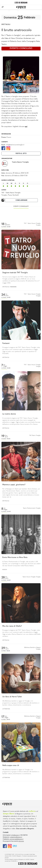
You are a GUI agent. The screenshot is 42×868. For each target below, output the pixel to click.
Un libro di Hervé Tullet (12, 697)
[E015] (15, 846)
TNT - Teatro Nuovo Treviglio (11, 193)
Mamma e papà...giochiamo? (14, 485)
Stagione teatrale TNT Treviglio (15, 273)
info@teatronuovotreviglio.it (15, 145)
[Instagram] (8, 148)
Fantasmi (6, 343)
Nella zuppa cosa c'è (11, 765)
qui (26, 127)
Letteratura (6, 709)
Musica (5, 570)
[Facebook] (3, 148)
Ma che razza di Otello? (12, 626)
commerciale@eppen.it (16, 839)
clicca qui (21, 841)
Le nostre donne (9, 414)
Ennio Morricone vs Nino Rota (15, 557)
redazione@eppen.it (16, 837)
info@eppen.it (15, 835)
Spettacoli (6, 24)
